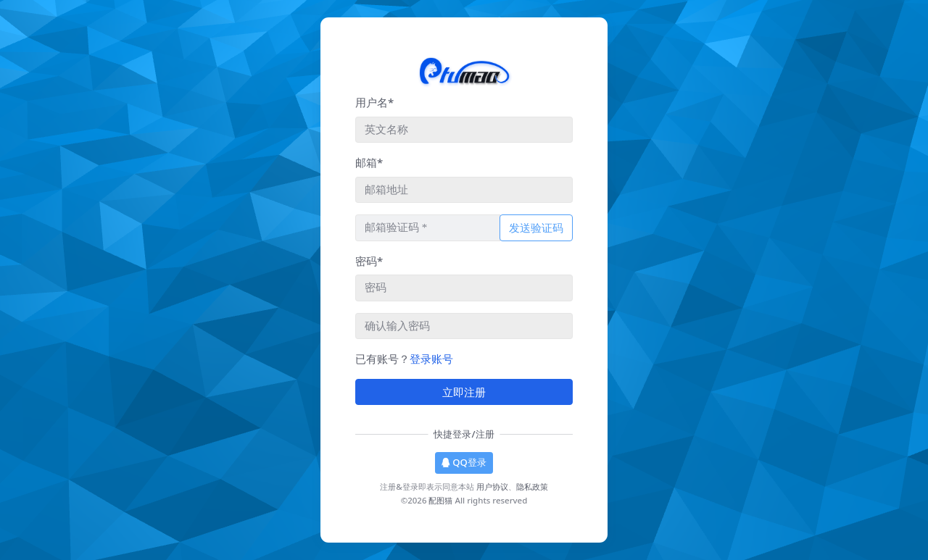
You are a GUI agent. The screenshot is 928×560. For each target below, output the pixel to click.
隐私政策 (532, 486)
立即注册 (464, 392)
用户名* (374, 102)
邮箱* (369, 162)
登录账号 (431, 359)
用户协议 (492, 486)
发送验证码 (536, 227)
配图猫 (440, 500)
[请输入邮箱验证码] (428, 228)
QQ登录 (464, 462)
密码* (369, 261)
